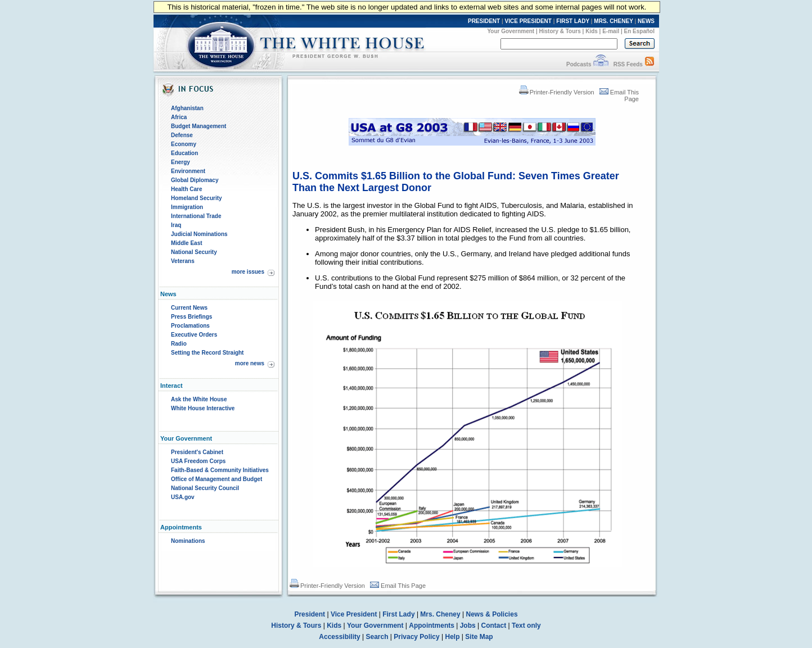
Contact (494, 626)
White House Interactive (203, 408)
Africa (179, 117)
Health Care (187, 189)
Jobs (468, 626)
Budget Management (199, 126)
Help (453, 637)
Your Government (511, 31)
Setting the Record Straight (207, 353)
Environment (188, 171)
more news (250, 363)
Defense (182, 135)
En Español (639, 31)
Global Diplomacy (195, 180)
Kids (592, 31)
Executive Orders (194, 335)
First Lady (398, 614)
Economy (184, 144)
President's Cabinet (197, 452)
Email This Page (398, 586)
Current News (189, 308)
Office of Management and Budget (216, 479)
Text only (526, 626)
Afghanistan (187, 108)
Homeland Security (197, 198)
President (310, 614)
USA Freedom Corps (198, 461)
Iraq (176, 225)
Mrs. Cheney (440, 614)
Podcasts (579, 64)
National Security (194, 252)
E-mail (611, 31)
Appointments (432, 626)
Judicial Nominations (199, 234)
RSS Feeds (628, 64)
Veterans (183, 261)
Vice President (354, 614)
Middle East (187, 243)
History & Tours (560, 31)
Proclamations (190, 326)
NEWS (646, 21)
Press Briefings (191, 317)
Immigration (187, 207)
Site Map (479, 637)
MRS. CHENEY (613, 21)
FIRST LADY (573, 21)
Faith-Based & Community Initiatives (220, 470)
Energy (181, 162)
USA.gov (183, 497)
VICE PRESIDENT (528, 21)
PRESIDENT (484, 21)
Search (377, 637)
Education (184, 153)
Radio (179, 344)
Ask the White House (199, 399)
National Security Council (205, 488)
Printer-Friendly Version (557, 92)
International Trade (196, 216)
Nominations (188, 541)
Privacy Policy (416, 637)
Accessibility (339, 637)
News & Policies (492, 614)
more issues (248, 272)
